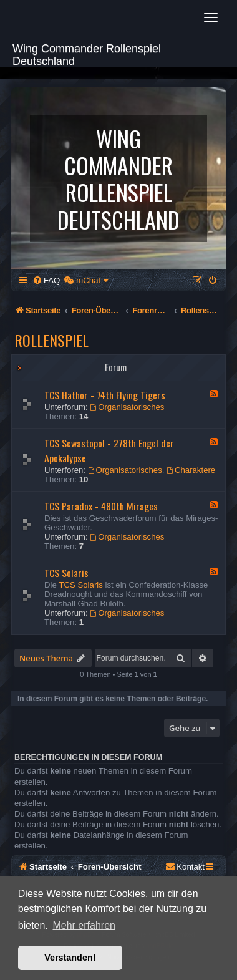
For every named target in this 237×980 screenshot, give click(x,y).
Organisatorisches (127, 407)
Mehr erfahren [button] (84, 925)
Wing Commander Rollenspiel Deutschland (87, 53)
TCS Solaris (66, 573)
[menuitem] (46, 280)
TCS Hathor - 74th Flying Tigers (105, 395)
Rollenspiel (51, 340)
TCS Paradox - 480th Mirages (101, 506)
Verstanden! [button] (70, 958)
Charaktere (191, 470)
